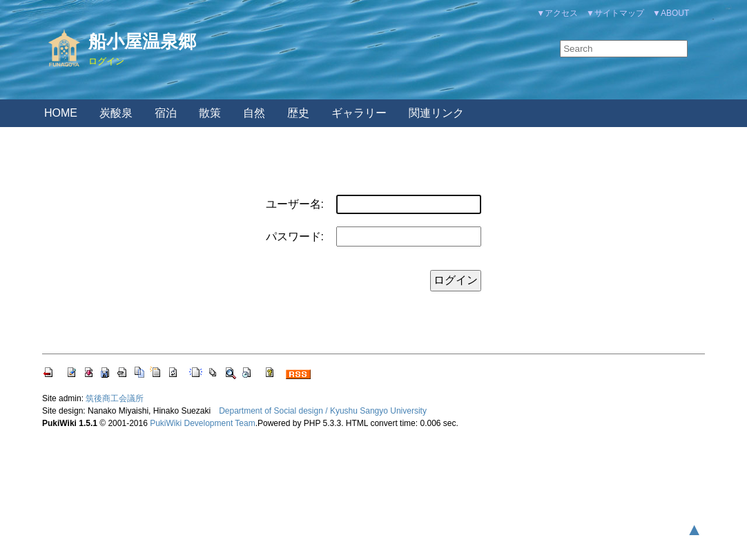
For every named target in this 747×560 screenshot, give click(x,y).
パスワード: (295, 236)
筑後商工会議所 (115, 398)
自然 (254, 113)
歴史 (298, 113)
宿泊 (166, 113)
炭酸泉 (116, 113)
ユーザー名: (295, 204)
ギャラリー (359, 113)
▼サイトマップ (615, 13)
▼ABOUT (671, 13)
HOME (61, 113)
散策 (210, 113)
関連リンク (436, 113)
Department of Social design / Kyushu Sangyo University (323, 411)
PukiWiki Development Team (203, 423)
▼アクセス (557, 13)
